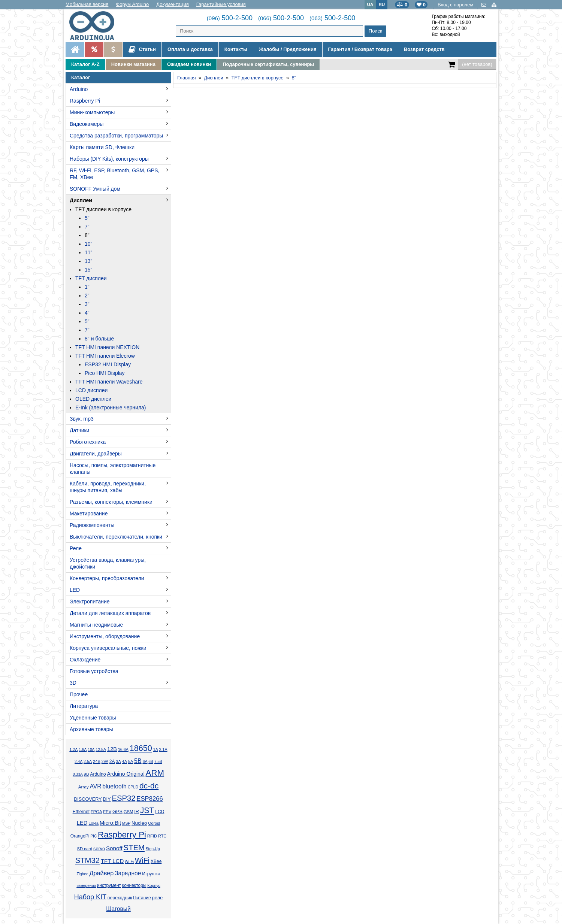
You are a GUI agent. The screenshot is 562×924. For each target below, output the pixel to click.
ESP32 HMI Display (108, 364)
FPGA (96, 812)
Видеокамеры (87, 124)
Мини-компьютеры (92, 112)
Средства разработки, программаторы (116, 136)
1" (87, 287)
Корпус (154, 885)
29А (105, 762)
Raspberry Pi (85, 101)
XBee (156, 861)
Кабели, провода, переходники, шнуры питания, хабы (108, 487)
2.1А (163, 749)
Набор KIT (90, 897)
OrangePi (80, 836)
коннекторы (134, 885)
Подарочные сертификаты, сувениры (268, 64)
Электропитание (90, 602)
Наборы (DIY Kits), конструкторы (109, 159)
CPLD (133, 787)
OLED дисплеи (93, 399)
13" (89, 261)
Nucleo (139, 823)
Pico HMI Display (105, 373)
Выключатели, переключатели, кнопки (116, 537)
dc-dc (149, 786)
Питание (142, 898)
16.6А (123, 749)
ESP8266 (150, 799)
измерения (86, 886)
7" (87, 227)
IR (137, 812)
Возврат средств (424, 49)
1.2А (73, 749)
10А (91, 750)
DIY (107, 799)
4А (125, 761)
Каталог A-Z (85, 64)
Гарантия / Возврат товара (360, 49)
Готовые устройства (94, 671)
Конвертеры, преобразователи (107, 578)
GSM (129, 812)
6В (151, 762)
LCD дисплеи (91, 390)
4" (87, 313)
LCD (160, 812)
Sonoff (114, 848)
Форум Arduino (132, 4)
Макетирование (89, 513)
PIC (93, 836)
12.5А (101, 749)
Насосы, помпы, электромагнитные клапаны (113, 469)
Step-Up (153, 849)
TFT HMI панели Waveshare (109, 382)
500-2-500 (230, 18)
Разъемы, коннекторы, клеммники (111, 502)
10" (89, 244)
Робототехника (88, 442)
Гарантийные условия (221, 4)
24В (97, 761)
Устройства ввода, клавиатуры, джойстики (108, 563)
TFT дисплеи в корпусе (103, 209)
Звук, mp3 (82, 419)
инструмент (109, 885)
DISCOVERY (88, 799)
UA (370, 4)
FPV (107, 812)
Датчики (79, 430)
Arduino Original (126, 774)
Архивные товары (91, 729)
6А (145, 761)
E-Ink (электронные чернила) (111, 408)
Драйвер (101, 873)
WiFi (142, 860)
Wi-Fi (129, 862)
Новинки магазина (133, 64)
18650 (141, 748)
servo (99, 849)
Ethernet (81, 812)
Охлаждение (85, 660)
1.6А (83, 750)
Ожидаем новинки (189, 64)
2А (112, 761)
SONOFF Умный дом (95, 189)
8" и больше (99, 339)
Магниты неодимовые (96, 625)
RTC (162, 836)
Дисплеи (81, 200)
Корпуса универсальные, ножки (108, 648)
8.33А (78, 774)
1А (156, 749)
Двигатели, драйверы (96, 454)
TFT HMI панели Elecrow (105, 356)
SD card (84, 849)
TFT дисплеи (91, 278)
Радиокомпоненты (92, 525)
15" (89, 270)
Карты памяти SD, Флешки (102, 147)
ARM (155, 773)
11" (89, 252)
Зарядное (128, 873)
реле (157, 898)
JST (147, 811)
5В (138, 761)
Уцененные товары (93, 718)
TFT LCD (112, 861)
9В (87, 774)
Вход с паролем (455, 5)
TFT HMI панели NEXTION (107, 347)
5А (131, 761)
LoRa (93, 823)
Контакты (236, 49)
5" (87, 218)
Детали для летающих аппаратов (110, 613)
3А (118, 761)
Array (84, 787)
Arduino (79, 89)
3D (73, 683)
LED (75, 590)
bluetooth (114, 786)
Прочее (79, 694)
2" (87, 296)
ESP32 (123, 798)
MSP (126, 823)
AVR (95, 786)
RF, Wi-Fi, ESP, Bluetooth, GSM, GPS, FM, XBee (114, 174)
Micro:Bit (110, 823)
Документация (173, 4)
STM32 (87, 860)
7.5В (158, 762)
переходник (120, 898)
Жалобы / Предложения (288, 49)
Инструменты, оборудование (105, 636)
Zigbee (82, 874)
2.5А (88, 761)
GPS (117, 812)
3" (87, 304)
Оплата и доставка (190, 49)
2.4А (78, 762)
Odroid (154, 823)
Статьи (142, 49)
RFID (152, 836)
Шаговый (118, 909)
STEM (134, 848)
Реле (76, 548)
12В (112, 749)
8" (87, 235)
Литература (84, 706)
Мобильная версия (87, 4)
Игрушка (151, 874)
